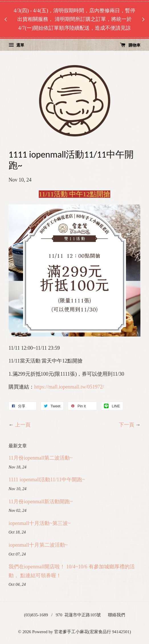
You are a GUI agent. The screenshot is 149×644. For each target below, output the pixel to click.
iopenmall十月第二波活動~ (38, 545)
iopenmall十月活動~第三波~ (39, 523)
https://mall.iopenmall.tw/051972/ (69, 387)
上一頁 (23, 425)
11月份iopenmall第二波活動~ (41, 458)
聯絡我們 (117, 615)
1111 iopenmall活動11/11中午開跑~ (47, 480)
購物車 (130, 45)
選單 (16, 45)
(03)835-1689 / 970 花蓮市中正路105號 (62, 615)
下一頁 (126, 425)
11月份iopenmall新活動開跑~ (41, 502)
